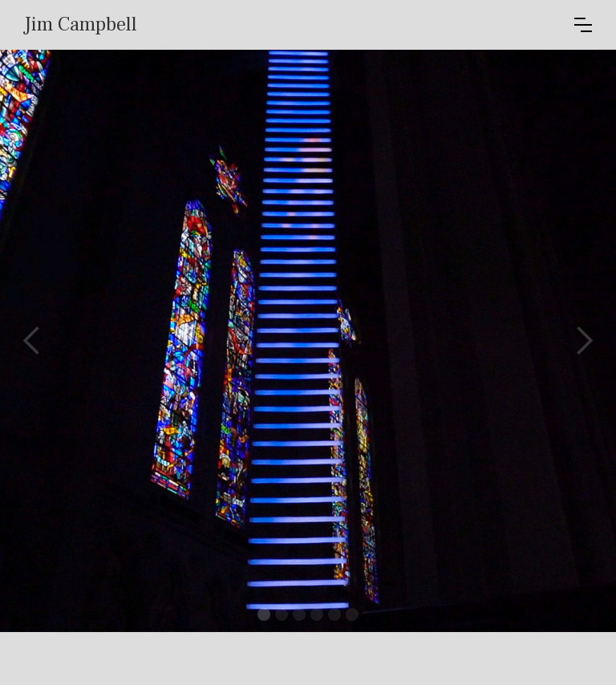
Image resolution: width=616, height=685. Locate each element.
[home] (299, 25)
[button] (583, 25)
